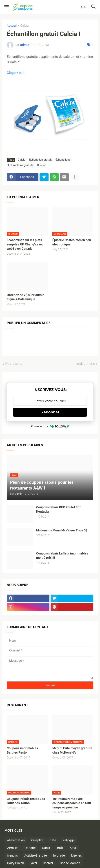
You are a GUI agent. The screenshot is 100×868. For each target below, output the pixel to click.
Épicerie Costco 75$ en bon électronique (72, 242)
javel (34, 863)
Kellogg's (69, 840)
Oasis (46, 848)
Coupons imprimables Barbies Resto (22, 750)
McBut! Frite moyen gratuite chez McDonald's (72, 750)
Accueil (12, 26)
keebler (48, 863)
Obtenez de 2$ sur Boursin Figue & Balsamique (26, 297)
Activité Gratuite (36, 855)
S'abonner (50, 412)
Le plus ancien (85, 364)
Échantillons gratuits (21, 165)
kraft (60, 848)
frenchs (12, 855)
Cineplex (37, 840)
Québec (42, 165)
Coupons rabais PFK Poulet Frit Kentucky (58, 509)
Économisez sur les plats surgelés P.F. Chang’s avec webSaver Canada (25, 244)
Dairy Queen (16, 863)
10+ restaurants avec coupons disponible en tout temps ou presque (72, 803)
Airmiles (13, 848)
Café (53, 840)
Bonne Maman (70, 863)
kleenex (76, 855)
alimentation (16, 840)
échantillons (63, 160)
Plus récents (13, 364)
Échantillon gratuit (40, 160)
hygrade (59, 855)
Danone (30, 848)
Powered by (50, 426)
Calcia (24, 26)
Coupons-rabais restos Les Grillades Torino (26, 801)
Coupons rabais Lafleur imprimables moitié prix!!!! (62, 555)
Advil (73, 848)
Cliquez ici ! (16, 73)
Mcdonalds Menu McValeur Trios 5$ (62, 530)
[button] (6, 7)
